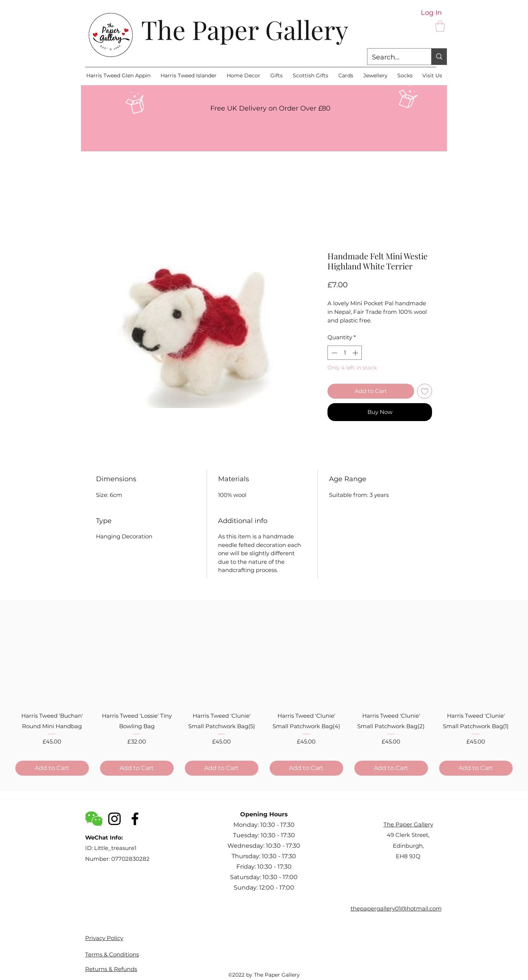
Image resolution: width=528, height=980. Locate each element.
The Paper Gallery (245, 29)
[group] (264, 691)
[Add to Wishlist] (425, 391)
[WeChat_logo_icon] (94, 819)
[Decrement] (334, 353)
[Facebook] (135, 819)
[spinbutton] (345, 353)
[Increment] (356, 353)
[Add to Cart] (52, 768)
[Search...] (394, 58)
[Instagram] (114, 819)
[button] (440, 26)
